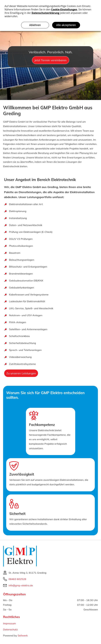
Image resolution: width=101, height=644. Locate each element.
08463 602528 (17, 579)
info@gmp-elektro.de (21, 585)
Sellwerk (23, 635)
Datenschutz (10, 629)
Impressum (9, 623)
